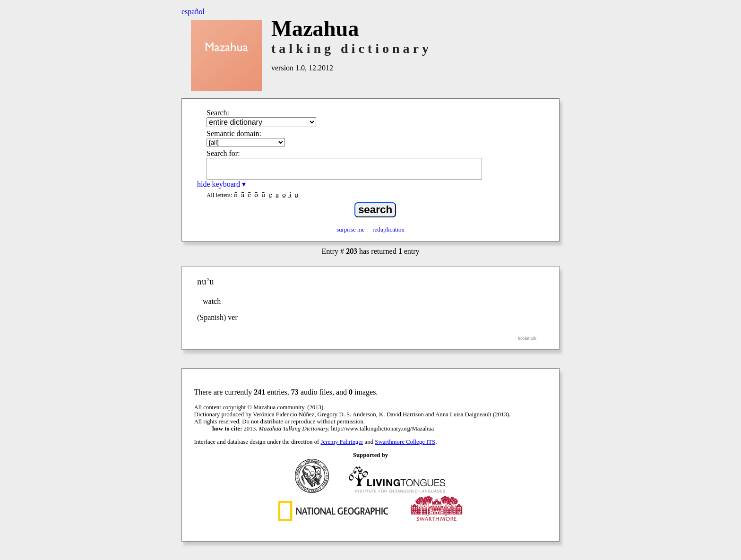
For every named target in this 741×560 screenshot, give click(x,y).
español (193, 12)
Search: (218, 113)
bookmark (527, 338)
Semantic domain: (234, 134)
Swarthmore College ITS (405, 442)
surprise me (350, 230)
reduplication (388, 230)
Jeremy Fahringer (342, 442)
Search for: (223, 153)
